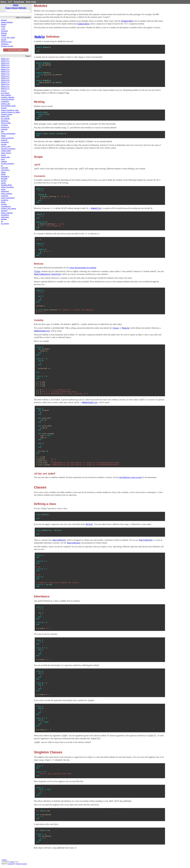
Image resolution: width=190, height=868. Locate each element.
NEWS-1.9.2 (5, 63)
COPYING (4, 168)
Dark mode (31, 2)
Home (3, 2)
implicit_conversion (7, 138)
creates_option (6, 151)
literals (3, 202)
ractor (3, 159)
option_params (6, 153)
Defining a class (6, 42)
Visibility (4, 35)
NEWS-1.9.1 (5, 61)
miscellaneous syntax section (130, 477)
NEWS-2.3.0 (5, 74)
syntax (3, 189)
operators (4, 211)
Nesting (4, 24)
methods (4, 162)
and (8, 38)
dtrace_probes (6, 123)
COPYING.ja (5, 170)
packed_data (5, 157)
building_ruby (6, 104)
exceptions (5, 200)
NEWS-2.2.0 (5, 72)
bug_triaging (5, 93)
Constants (4, 31)
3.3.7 (10, 2)
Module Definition (7, 22)
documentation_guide (8, 106)
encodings (4, 125)
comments (4, 196)
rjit (2, 166)
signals (3, 183)
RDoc (13, 862)
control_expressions (8, 198)
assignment (5, 191)
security (4, 181)
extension (4, 129)
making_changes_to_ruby (10, 110)
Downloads (19, 2)
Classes (15, 8)
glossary (4, 108)
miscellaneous (6, 206)
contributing (5, 102)
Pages (8, 8)
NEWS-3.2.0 (5, 89)
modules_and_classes (9, 209)
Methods (22, 8)
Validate (4, 860)
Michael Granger (22, 864)
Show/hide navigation (16, 50)
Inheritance (5, 44)
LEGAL (3, 172)
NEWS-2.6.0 (5, 80)
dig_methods (5, 119)
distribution (5, 121)
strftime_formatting (7, 187)
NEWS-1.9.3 (5, 65)
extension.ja (5, 127)
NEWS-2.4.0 (5, 76)
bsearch (4, 91)
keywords (4, 140)
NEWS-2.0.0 (5, 67)
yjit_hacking (5, 224)
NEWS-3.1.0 (5, 87)
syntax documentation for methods (83, 268)
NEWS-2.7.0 (5, 82)
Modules (4, 20)
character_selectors (8, 97)
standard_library (6, 185)
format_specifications (8, 134)
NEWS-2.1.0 (5, 69)
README (4, 179)
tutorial (3, 155)
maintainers (5, 142)
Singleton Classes (7, 46)
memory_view (6, 146)
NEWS (3, 174)
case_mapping (6, 95)
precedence (5, 215)
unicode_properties (7, 164)
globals (3, 136)
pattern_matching (7, 213)
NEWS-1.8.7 (5, 59)
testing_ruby (5, 116)
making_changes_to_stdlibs (10, 112)
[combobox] (15, 11)
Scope (3, 27)
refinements (5, 217)
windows (4, 219)
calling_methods (6, 194)
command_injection (8, 99)
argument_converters (8, 149)
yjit (2, 221)
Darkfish (11, 864)
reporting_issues (7, 114)
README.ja (5, 176)
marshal (4, 144)
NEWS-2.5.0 (5, 78)
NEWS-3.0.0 (5, 84)
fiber (2, 132)
